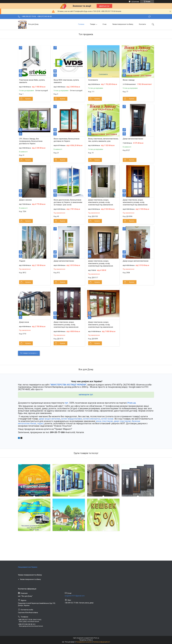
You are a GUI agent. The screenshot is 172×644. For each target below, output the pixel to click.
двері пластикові (122, 421)
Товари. (93, 24)
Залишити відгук (150, 17)
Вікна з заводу (129, 80)
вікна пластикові (104, 421)
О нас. (105, 24)
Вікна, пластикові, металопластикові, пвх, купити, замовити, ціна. (103, 140)
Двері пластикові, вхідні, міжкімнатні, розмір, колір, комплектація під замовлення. (101, 202)
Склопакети (93, 80)
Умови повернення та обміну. (123, 24)
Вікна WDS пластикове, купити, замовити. (66, 81)
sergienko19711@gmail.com (75, 596)
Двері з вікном (25, 200)
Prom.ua (97, 638)
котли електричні (92, 419)
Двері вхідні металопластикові (136, 261)
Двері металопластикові (133, 139)
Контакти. (143, 24)
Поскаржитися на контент (84, 642)
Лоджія (22, 261)
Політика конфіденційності (102, 642)
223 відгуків (135, 2)
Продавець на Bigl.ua (86, 640)
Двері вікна (24, 322)
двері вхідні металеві (50, 419)
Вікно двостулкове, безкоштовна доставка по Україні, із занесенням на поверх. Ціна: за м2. (68, 202)
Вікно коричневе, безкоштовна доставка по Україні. (66, 140)
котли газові (107, 419)
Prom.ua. (132, 403)
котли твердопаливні (72, 419)
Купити (28, 99)
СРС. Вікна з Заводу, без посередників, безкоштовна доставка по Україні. (31, 141)
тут (66, 403)
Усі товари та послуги (28, 353)
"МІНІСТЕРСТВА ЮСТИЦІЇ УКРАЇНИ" (68, 385)
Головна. (81, 24)
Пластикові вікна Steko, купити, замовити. (32, 81)
